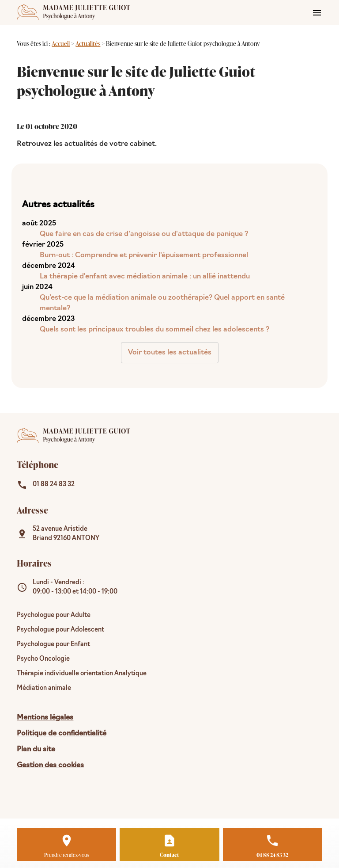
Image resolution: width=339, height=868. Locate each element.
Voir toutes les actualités (170, 353)
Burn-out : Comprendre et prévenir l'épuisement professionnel (144, 255)
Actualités (88, 44)
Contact (169, 855)
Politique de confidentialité (62, 734)
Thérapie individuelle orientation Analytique (82, 674)
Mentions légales (45, 718)
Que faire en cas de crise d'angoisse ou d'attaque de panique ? (144, 234)
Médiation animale (44, 688)
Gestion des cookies (50, 765)
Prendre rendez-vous (67, 855)
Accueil (61, 44)
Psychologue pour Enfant (53, 645)
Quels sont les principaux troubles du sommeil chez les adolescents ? (154, 330)
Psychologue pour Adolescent (60, 630)
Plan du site (36, 750)
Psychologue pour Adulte (54, 615)
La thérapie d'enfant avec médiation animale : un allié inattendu (145, 277)
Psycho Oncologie (43, 659)
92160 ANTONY (66, 534)
